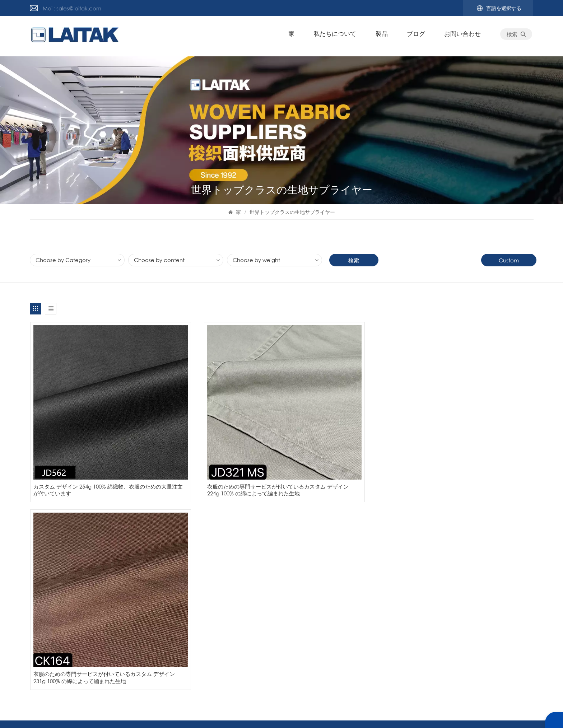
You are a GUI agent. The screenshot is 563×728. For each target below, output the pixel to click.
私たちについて (336, 36)
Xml (371, 713)
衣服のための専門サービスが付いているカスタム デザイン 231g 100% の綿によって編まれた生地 (346, 452)
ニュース (41, 580)
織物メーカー (474, 567)
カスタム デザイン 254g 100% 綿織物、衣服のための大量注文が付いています (89, 448)
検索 (518, 36)
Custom (509, 260)
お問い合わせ (464, 36)
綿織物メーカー (477, 606)
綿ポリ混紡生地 (477, 593)
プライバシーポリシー (337, 713)
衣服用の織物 (474, 554)
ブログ (417, 36)
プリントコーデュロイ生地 (490, 580)
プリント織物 (474, 619)
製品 (383, 36)
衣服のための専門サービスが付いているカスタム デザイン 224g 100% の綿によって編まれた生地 (217, 452)
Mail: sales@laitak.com (72, 8)
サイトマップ (116, 580)
